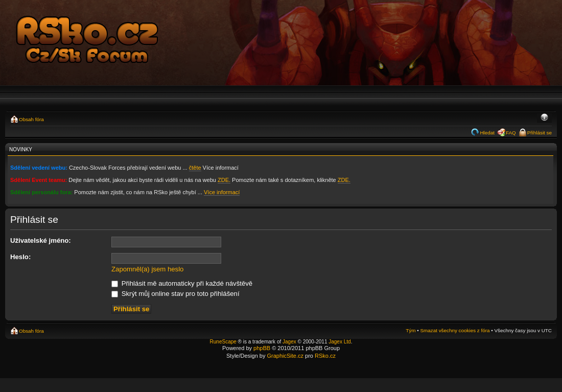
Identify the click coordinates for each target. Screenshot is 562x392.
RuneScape (223, 342)
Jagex (289, 342)
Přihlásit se (540, 133)
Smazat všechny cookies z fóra (455, 330)
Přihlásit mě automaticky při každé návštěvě (182, 283)
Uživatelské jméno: (41, 240)
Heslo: (20, 257)
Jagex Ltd (339, 342)
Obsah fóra (31, 119)
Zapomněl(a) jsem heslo (147, 269)
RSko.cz (325, 356)
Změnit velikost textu (544, 118)
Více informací (222, 192)
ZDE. (224, 180)
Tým (411, 330)
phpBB (262, 348)
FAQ (511, 133)
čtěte (195, 168)
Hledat (487, 133)
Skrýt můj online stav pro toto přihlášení (175, 294)
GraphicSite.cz (285, 356)
